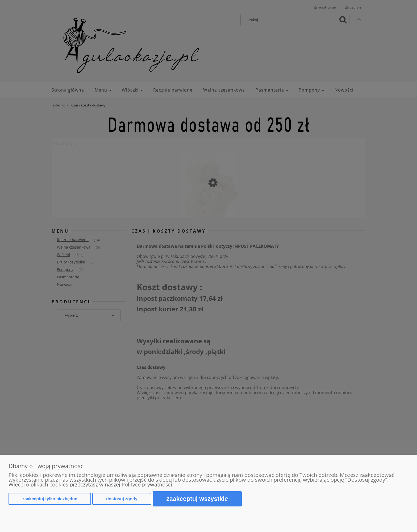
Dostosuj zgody (122, 499)
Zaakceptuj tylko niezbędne (50, 499)
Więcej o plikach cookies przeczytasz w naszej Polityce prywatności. (91, 484)
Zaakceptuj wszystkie (197, 499)
